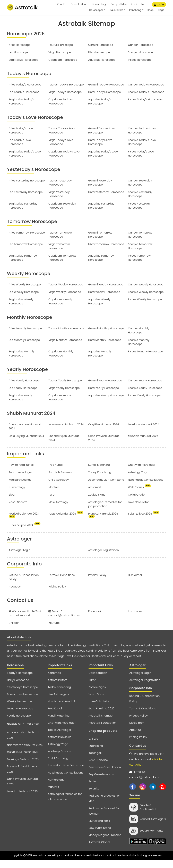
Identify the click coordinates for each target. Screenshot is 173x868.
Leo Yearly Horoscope (23, 396)
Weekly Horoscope (29, 281)
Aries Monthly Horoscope (25, 336)
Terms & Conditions (62, 583)
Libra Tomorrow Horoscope (99, 254)
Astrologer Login (20, 558)
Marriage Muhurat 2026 (23, 767)
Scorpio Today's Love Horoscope (142, 150)
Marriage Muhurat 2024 (144, 432)
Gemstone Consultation (105, 775)
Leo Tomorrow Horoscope (26, 252)
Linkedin (14, 631)
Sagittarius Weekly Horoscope (21, 309)
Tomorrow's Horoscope (23, 702)
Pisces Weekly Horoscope (145, 307)
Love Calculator (139, 510)
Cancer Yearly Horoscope (145, 388)
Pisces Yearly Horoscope (144, 403)
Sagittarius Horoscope (24, 60)
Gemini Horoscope (101, 45)
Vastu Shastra (18, 510)
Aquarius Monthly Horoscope (100, 361)
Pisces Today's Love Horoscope (141, 162)
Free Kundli (56, 473)
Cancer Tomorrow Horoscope (140, 243)
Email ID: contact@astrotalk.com (64, 621)
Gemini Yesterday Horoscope (100, 191)
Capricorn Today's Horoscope (61, 110)
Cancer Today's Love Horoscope (142, 139)
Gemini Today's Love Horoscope (102, 139)
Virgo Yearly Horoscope (64, 396)
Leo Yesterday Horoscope (26, 200)
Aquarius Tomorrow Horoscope (101, 266)
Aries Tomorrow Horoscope (19, 243)
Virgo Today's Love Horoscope (61, 150)
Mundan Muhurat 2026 (22, 799)
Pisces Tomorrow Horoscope (139, 266)
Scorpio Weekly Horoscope (146, 300)
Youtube (54, 631)
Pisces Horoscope (140, 60)
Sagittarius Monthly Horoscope (22, 361)
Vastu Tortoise (98, 768)
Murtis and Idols (99, 829)
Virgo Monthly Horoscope (65, 348)
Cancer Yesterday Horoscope (140, 191)
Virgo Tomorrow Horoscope (59, 254)
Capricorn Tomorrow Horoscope (62, 266)
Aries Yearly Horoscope (24, 388)
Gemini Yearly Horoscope (105, 388)
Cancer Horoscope (141, 45)
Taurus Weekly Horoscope (66, 292)
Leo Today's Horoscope (24, 96)
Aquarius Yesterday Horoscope (101, 214)
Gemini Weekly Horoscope (106, 292)
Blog (12, 503)
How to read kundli (21, 473)
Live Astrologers (58, 702)
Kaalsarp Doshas (20, 488)
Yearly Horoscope (28, 377)
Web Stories (139, 495)
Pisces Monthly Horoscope (146, 359)
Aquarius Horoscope (102, 60)
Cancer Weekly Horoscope (146, 292)
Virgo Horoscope (60, 52)
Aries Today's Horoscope (25, 85)
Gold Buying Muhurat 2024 (27, 444)
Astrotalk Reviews (60, 480)
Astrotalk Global (99, 850)
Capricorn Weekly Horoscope (60, 309)
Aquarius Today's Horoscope (100, 110)
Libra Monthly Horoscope (105, 348)
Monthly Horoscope (30, 325)
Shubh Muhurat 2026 (23, 732)
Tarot (134, 4)
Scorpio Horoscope (141, 52)
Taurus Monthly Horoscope (67, 336)
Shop (151, 10)
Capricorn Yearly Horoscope (60, 405)
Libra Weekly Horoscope (104, 300)
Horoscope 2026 (26, 34)
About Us (15, 594)
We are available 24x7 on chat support (25, 621)
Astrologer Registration (104, 558)
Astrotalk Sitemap (101, 724)
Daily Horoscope (18, 688)
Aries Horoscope (20, 45)
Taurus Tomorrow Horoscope (60, 243)
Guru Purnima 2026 (102, 716)
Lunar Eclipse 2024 (24, 533)
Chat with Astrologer (142, 473)
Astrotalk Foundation (103, 731)
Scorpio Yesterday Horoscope (140, 202)
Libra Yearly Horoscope (104, 396)
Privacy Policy (97, 583)
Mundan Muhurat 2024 (143, 444)
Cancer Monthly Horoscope (139, 338)
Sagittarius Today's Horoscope (21, 110)
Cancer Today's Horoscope (139, 87)
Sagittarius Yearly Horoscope (20, 405)
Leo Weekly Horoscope (24, 300)
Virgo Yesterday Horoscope (59, 202)
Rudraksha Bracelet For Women (104, 819)
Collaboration (137, 503)
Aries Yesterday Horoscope (19, 191)
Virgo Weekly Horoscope (65, 300)
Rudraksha (96, 754)
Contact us (138, 753)
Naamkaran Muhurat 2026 (25, 753)
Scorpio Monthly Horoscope (139, 350)
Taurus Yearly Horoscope (65, 388)
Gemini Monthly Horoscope (99, 338)
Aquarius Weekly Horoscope (99, 309)
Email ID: (148, 783)
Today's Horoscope (30, 73)
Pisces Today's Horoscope (145, 108)
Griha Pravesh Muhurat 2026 (23, 790)
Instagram (135, 619)
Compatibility (118, 4)
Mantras (54, 495)
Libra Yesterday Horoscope (106, 200)
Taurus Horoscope (61, 45)
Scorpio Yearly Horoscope (145, 396)
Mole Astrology (58, 510)
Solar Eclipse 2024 (144, 522)
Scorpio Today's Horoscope (139, 98)
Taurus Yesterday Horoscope (60, 191)
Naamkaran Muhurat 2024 (66, 432)
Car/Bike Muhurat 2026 (23, 760)
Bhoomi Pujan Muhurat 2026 (22, 777)
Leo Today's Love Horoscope (20, 150)
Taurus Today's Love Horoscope (62, 139)
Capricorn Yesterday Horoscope (62, 214)
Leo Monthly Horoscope (24, 348)
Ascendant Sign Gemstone (106, 488)
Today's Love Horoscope (36, 125)
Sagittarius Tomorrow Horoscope (23, 266)
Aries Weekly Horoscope (25, 292)
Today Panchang (100, 480)
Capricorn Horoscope (63, 60)
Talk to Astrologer (20, 480)
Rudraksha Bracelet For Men (104, 806)
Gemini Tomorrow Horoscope (100, 243)
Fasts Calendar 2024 (66, 522)
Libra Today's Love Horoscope (100, 150)
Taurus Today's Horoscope (66, 85)
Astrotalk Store (58, 688)
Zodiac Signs (97, 503)
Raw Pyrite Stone (100, 836)
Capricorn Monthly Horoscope (61, 361)
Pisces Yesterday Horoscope (139, 214)
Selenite (94, 796)
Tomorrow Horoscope (33, 229)
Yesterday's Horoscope (34, 177)
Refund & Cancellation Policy (145, 706)
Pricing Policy (57, 594)
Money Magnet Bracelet (105, 843)
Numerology (99, 4)
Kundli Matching (99, 473)
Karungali (95, 761)
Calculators (116, 10)
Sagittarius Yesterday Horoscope (23, 214)
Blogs (161, 10)
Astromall (95, 495)
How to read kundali (61, 709)
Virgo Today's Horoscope (65, 96)
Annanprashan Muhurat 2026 (23, 743)
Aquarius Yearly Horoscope (99, 405)
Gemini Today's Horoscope (106, 85)
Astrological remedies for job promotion (105, 512)
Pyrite (92, 789)
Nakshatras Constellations (146, 488)
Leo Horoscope (19, 52)
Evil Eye (93, 746)
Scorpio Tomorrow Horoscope (140, 254)
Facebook (95, 619)
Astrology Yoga (138, 480)
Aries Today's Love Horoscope (21, 139)
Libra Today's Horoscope (105, 96)
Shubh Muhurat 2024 (32, 421)
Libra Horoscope (99, 52)
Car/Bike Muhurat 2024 (104, 432)
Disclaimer (135, 583)
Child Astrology (59, 488)
